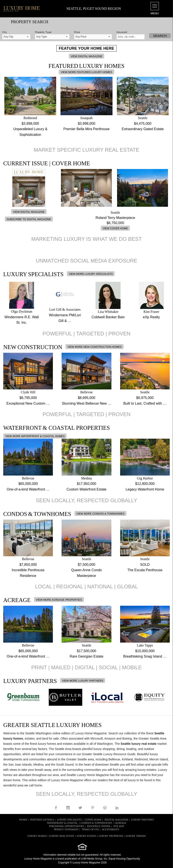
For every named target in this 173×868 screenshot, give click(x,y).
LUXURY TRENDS (136, 836)
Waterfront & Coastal (62, 823)
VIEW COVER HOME (115, 228)
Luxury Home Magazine (38, 859)
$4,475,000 (143, 124)
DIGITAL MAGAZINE (116, 820)
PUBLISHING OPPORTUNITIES (66, 826)
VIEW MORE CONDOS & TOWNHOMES (100, 514)
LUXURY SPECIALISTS (69, 820)
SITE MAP (119, 826)
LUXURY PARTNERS (143, 820)
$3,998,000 (30, 124)
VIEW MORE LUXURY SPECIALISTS (91, 274)
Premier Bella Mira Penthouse (86, 129)
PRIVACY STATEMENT (66, 830)
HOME (23, 820)
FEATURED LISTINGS (42, 820)
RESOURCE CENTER (99, 826)
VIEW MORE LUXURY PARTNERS (83, 681)
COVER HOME (93, 820)
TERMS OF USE (90, 830)
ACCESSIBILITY (111, 830)
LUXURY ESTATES (86, 836)
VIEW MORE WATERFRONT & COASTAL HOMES (35, 436)
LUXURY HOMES (37, 836)
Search (160, 36)
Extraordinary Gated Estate (143, 129)
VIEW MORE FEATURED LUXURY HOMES (86, 72)
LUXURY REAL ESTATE (62, 836)
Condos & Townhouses (96, 823)
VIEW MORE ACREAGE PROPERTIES (59, 600)
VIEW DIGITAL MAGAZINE (86, 56)
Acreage (121, 823)
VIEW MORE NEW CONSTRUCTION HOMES (95, 347)
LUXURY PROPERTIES (111, 836)
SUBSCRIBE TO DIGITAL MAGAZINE (29, 219)
